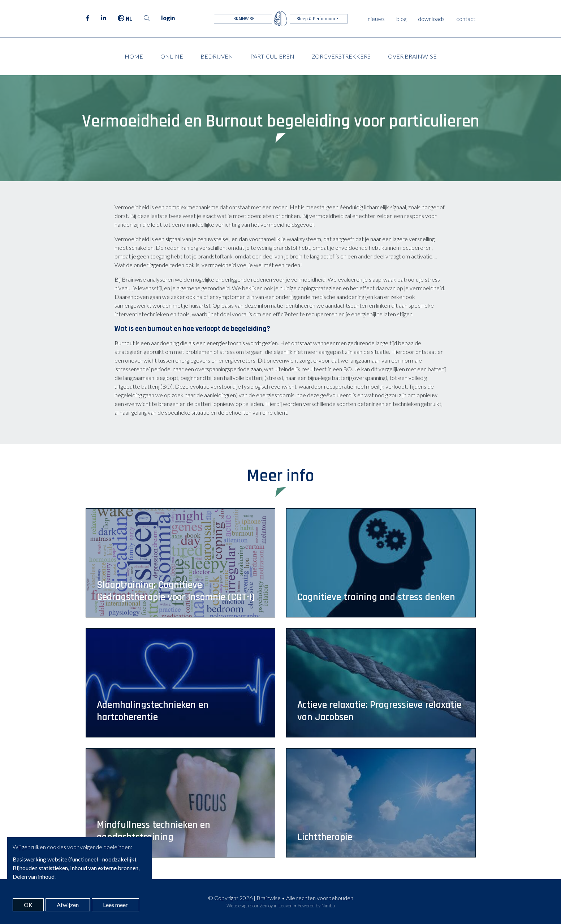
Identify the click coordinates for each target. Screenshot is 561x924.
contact (466, 19)
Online (172, 56)
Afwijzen (68, 905)
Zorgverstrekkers (341, 56)
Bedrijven (217, 56)
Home (134, 56)
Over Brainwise (412, 56)
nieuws (376, 19)
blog (401, 19)
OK (28, 905)
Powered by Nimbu (316, 906)
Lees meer (115, 905)
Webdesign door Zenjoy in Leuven (260, 906)
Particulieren (272, 56)
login (168, 18)
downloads (431, 19)
